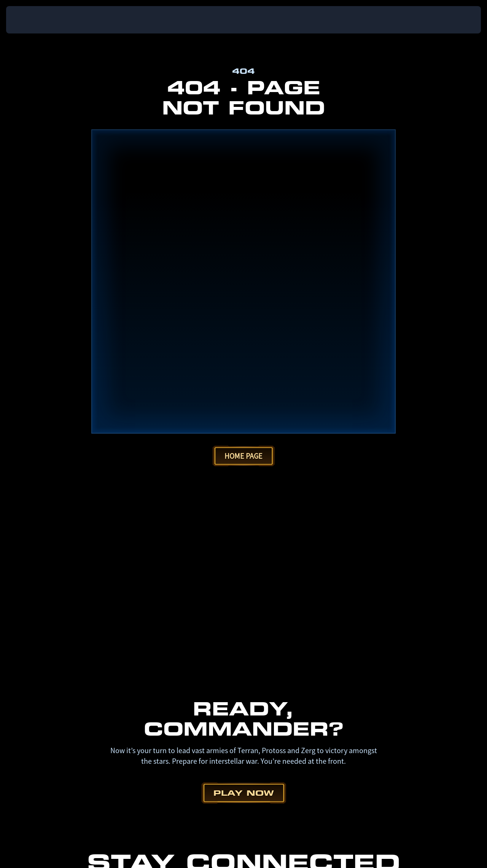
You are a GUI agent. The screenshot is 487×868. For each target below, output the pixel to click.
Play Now (244, 498)
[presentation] (30, 20)
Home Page (243, 161)
